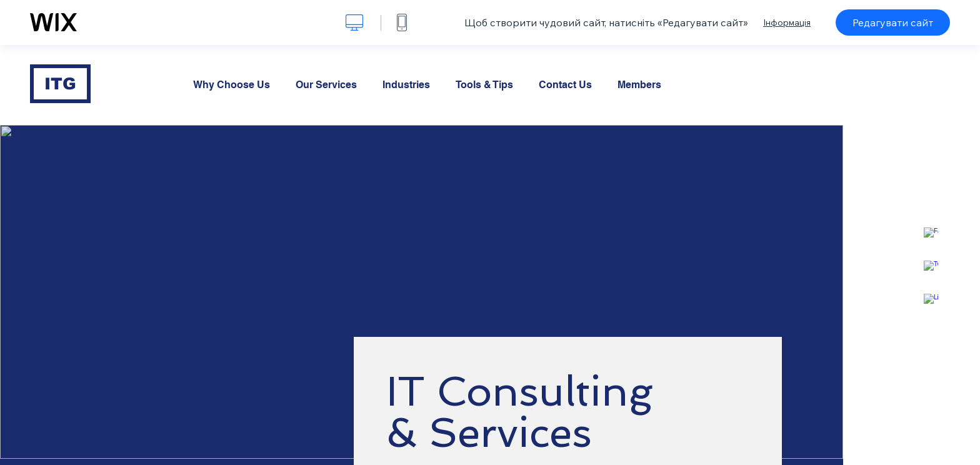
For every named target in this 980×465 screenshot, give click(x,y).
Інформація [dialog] (787, 22)
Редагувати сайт (893, 22)
